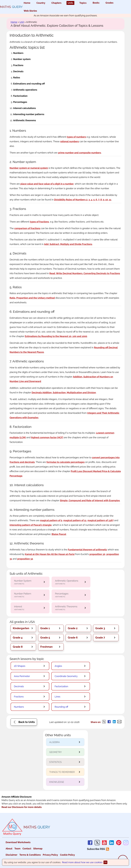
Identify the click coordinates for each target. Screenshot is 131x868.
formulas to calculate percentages (65, 462)
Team (17, 849)
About (9, 849)
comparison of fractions (27, 228)
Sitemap (38, 849)
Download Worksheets (18, 842)
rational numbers (70, 141)
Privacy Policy (50, 855)
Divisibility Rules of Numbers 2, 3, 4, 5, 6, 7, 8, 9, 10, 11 (83, 200)
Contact (27, 849)
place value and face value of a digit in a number (47, 184)
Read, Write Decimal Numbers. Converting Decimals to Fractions (85, 273)
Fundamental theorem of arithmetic (87, 550)
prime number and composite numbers (80, 153)
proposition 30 (97, 554)
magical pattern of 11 (75, 520)
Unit (22, 22)
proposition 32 (25, 559)
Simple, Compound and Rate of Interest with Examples (90, 500)
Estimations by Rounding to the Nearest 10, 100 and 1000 (56, 336)
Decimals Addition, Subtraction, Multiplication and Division (64, 393)
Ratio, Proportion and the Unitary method (32, 298)
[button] (23, 628)
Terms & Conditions (30, 855)
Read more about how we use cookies (82, 862)
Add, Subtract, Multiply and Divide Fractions (68, 244)
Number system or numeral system (29, 168)
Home (14, 22)
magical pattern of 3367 (101, 520)
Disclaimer (12, 855)
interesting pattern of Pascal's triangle (31, 525)
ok (105, 862)
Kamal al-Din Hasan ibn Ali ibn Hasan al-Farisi (50, 554)
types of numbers (76, 137)
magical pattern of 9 (51, 520)
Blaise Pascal (59, 534)
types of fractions (39, 222)
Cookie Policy (67, 855)
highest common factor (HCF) (47, 437)
